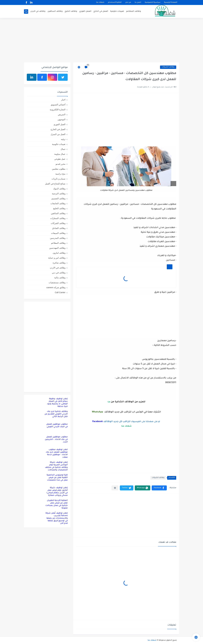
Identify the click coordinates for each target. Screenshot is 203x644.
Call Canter (60, 292)
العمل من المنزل (58, 134)
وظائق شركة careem (56, 287)
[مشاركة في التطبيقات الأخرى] (115, 488)
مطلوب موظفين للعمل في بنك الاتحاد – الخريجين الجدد (56, 439)
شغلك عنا (100, 2)
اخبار (63, 100)
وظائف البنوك (59, 189)
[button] (159, 488)
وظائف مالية (60, 278)
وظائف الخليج (71, 11)
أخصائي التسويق (58, 105)
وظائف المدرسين (58, 238)
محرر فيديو (61, 164)
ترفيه (63, 139)
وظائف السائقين (55, 11)
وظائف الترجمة (59, 194)
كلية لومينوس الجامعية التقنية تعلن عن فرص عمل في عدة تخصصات (57, 478)
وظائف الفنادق (59, 228)
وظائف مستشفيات (57, 282)
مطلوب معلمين (59, 169)
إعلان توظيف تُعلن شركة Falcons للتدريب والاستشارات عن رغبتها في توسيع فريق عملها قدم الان (57, 518)
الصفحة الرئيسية (171, 2)
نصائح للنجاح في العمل (55, 184)
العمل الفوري (85, 11)
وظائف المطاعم (134, 11)
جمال (63, 149)
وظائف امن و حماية (57, 258)
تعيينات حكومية (117, 11)
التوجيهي (61, 119)
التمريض (62, 114)
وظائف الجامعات (58, 203)
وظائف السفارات (58, 218)
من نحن (128, 2)
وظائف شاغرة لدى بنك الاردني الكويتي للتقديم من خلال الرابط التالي (56, 414)
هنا (109, 402)
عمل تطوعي (60, 159)
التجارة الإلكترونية (58, 109)
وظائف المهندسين (57, 248)
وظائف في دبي (59, 273)
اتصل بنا (138, 2)
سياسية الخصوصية (153, 2)
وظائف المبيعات (58, 233)
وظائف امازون (59, 253)
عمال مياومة (60, 154)
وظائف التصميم (58, 198)
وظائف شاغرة (59, 263)
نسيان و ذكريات (59, 179)
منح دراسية (60, 174)
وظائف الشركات (168, 67)
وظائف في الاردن (38, 11)
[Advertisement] (101, 41)
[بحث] (26, 12)
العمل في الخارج (101, 11)
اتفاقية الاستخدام (115, 2)
